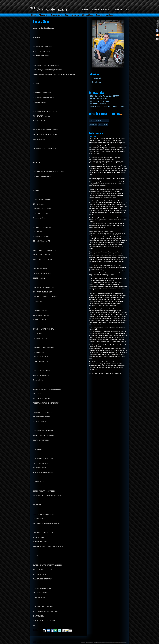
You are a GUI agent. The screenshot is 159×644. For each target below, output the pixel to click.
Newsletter (109, 15)
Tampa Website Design (100, 642)
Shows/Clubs (88, 15)
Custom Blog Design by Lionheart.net (117, 642)
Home (34, 15)
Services (76, 15)
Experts (99, 15)
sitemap (83, 642)
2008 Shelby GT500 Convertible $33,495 (107, 106)
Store (67, 15)
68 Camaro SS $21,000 (100, 101)
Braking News (56, 15)
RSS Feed (116, 114)
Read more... (93, 136)
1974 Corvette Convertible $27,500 (105, 96)
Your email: (93, 117)
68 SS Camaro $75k (98, 99)
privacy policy (90, 642)
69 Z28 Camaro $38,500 (100, 104)
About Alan (43, 15)
